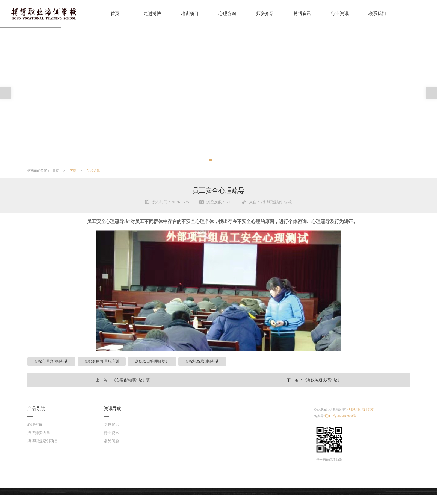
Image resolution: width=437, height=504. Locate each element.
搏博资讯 (302, 14)
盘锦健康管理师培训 (102, 361)
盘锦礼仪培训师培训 (202, 361)
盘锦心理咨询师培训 (51, 361)
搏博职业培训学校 (361, 409)
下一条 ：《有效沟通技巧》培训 (314, 380)
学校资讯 (93, 171)
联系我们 (377, 14)
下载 (73, 171)
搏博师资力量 (39, 433)
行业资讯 (340, 14)
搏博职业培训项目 (43, 441)
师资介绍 (265, 14)
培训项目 (190, 14)
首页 (115, 14)
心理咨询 (227, 14)
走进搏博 (152, 14)
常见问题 (111, 441)
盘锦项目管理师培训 (152, 361)
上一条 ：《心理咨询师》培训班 (123, 380)
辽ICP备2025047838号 (340, 416)
